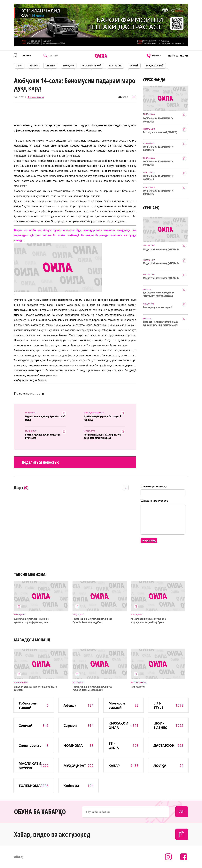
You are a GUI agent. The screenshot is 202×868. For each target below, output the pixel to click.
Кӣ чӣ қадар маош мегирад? (158, 307)
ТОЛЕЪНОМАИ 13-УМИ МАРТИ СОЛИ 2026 (158, 148)
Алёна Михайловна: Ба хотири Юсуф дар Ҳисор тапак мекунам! (102, 436)
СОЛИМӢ (134, 66)
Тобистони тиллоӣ (92, 66)
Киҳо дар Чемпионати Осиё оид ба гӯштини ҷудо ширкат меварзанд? (161, 323)
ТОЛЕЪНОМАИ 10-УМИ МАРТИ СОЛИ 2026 (158, 163)
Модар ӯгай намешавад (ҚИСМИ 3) (161, 278)
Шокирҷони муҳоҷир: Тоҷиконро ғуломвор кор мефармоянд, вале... (32, 620)
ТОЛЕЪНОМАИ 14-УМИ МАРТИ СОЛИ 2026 (158, 178)
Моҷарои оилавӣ (155, 66)
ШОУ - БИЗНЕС (116, 66)
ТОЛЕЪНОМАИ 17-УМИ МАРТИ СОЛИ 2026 (158, 192)
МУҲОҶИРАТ (69, 66)
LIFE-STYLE (50, 66)
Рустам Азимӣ (36, 97)
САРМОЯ (34, 66)
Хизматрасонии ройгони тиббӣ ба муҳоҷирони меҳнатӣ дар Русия (148, 620)
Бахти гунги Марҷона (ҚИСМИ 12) (160, 132)
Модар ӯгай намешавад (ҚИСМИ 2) (161, 263)
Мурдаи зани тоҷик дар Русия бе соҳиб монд (45, 418)
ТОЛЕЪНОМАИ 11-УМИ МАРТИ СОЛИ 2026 (158, 120)
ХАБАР (19, 66)
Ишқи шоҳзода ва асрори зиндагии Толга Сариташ (35, 688)
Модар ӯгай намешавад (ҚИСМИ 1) (161, 249)
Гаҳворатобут (144, 687)
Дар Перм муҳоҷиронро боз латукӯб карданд (102, 418)
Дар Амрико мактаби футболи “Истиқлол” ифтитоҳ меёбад (159, 294)
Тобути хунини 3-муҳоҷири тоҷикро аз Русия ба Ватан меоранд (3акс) (92, 620)
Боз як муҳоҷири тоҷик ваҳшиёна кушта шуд (43, 436)
